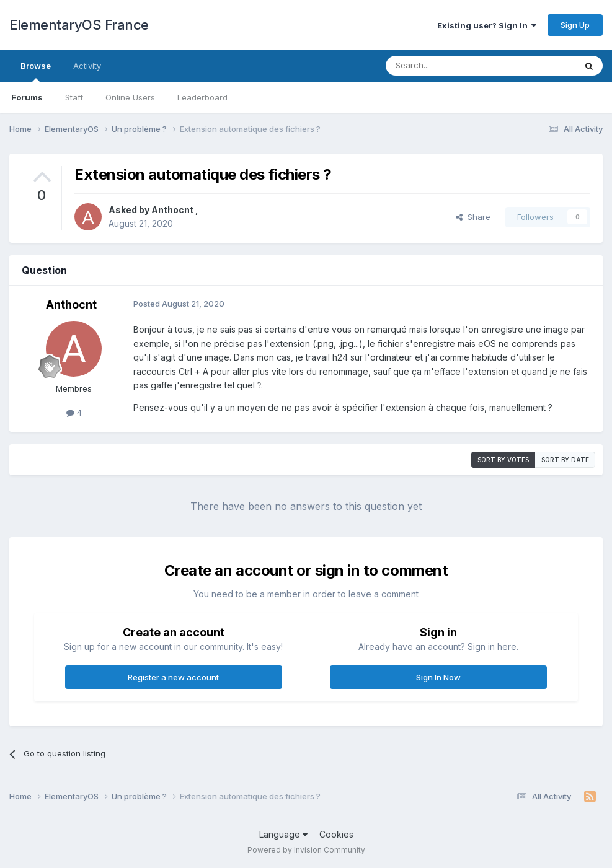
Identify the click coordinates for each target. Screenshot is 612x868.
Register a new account (173, 677)
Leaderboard (202, 97)
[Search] (449, 66)
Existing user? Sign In (487, 25)
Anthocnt (173, 210)
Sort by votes (503, 460)
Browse (36, 71)
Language (283, 834)
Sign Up (575, 25)
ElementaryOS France (79, 25)
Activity (87, 66)
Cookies (336, 834)
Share (473, 217)
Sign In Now (438, 677)
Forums (27, 97)
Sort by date (565, 460)
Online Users (130, 97)
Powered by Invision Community (306, 850)
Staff (74, 97)
